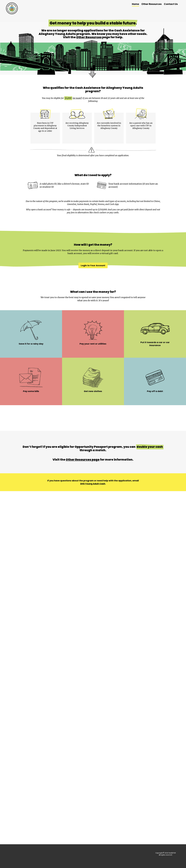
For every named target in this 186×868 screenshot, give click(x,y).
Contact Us (171, 4)
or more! (77, 98)
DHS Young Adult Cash (93, 485)
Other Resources (151, 4)
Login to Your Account (93, 267)
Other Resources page (83, 461)
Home (135, 4)
